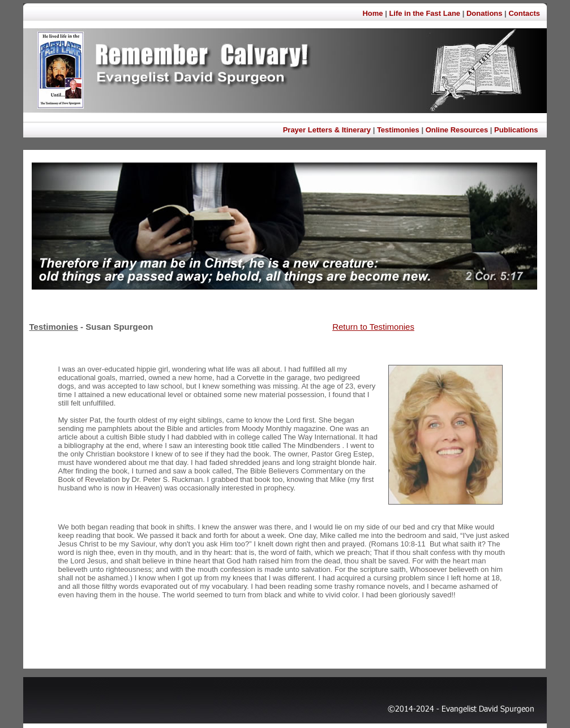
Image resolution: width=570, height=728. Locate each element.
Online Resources (457, 130)
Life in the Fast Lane (425, 13)
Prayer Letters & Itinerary (327, 130)
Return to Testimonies (373, 327)
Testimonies (398, 130)
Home (374, 13)
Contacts (524, 13)
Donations (485, 13)
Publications (516, 130)
